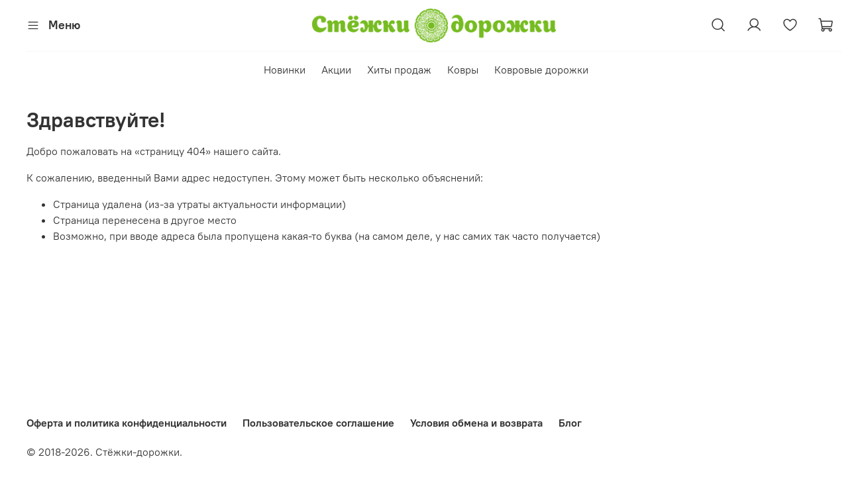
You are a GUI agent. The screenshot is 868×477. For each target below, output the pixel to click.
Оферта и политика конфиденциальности (127, 423)
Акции (336, 70)
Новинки (285, 70)
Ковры (463, 70)
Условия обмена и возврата (476, 423)
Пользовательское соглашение (318, 423)
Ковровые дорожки (541, 70)
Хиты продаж (399, 70)
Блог (570, 423)
